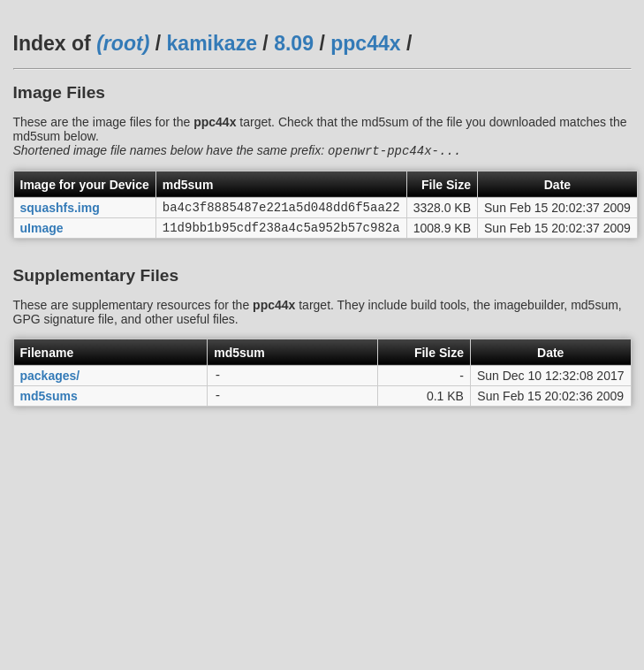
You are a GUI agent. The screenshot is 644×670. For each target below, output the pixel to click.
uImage (42, 233)
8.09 (294, 43)
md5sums (49, 407)
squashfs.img (60, 211)
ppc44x (365, 43)
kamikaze (212, 43)
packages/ (50, 384)
